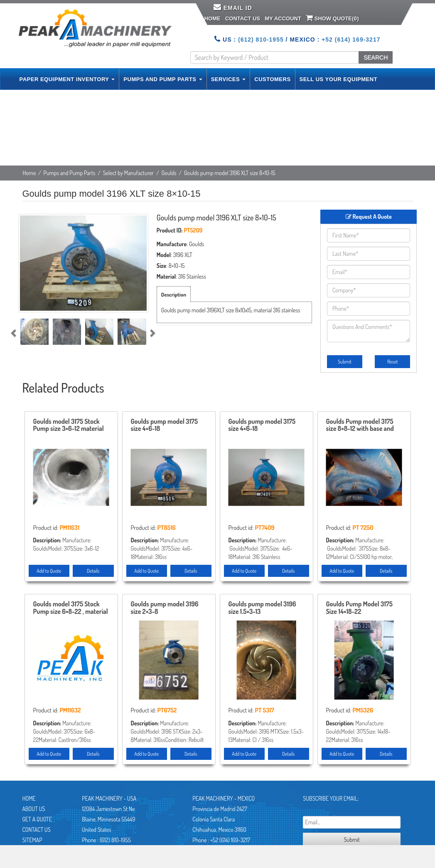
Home (213, 19)
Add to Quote (49, 571)
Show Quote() (332, 18)
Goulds (169, 173)
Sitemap (32, 840)
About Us (34, 809)
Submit (345, 362)
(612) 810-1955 (261, 40)
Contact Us (243, 19)
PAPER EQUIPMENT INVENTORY (67, 79)
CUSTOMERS (272, 79)
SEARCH (376, 57)
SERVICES (229, 79)
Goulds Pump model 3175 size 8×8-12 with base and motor (360, 425)
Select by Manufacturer (129, 173)
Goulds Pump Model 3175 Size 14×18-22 (359, 608)
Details (93, 571)
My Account (283, 19)
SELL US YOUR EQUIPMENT (339, 79)
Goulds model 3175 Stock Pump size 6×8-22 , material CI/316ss (71, 608)
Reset (392, 362)
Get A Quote (37, 819)
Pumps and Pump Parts (70, 173)
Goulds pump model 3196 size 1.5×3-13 (262, 608)
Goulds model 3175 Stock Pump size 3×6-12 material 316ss (69, 425)
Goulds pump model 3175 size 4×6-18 (165, 425)
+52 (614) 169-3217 (351, 40)
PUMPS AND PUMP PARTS (163, 79)
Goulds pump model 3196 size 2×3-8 (165, 608)
